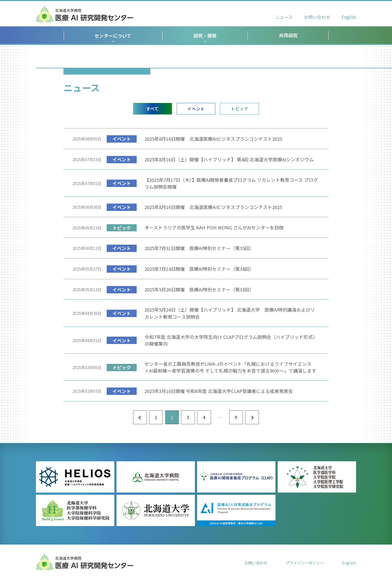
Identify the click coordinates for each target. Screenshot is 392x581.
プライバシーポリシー (305, 563)
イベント (196, 109)
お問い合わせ (317, 17)
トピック (240, 109)
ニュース (284, 17)
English (349, 17)
